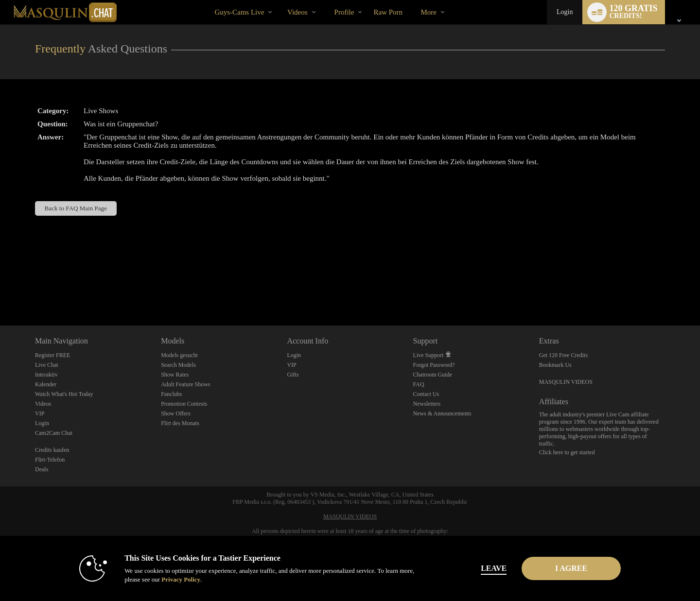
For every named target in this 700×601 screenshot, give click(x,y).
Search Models (178, 365)
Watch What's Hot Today (64, 394)
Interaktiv (46, 375)
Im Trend (279, 0)
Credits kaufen (52, 450)
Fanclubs (171, 394)
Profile (344, 12)
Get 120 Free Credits (563, 355)
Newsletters (427, 404)
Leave (486, 568)
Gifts (293, 375)
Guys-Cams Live (239, 12)
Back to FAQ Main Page (76, 208)
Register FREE (52, 355)
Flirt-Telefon (50, 460)
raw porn (388, 12)
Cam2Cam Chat (54, 433)
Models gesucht (179, 355)
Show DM (0, 289)
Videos (297, 12)
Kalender (46, 384)
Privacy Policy (173, 579)
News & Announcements (442, 413)
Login (565, 12)
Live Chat (47, 365)
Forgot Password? (434, 365)
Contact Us (426, 394)
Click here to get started (567, 452)
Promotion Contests (184, 404)
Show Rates (175, 375)
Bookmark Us (555, 365)
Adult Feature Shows (185, 384)
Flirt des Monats (180, 423)
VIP (40, 413)
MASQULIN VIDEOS (566, 382)
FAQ (419, 384)
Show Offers (176, 413)
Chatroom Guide (433, 375)
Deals (42, 469)
